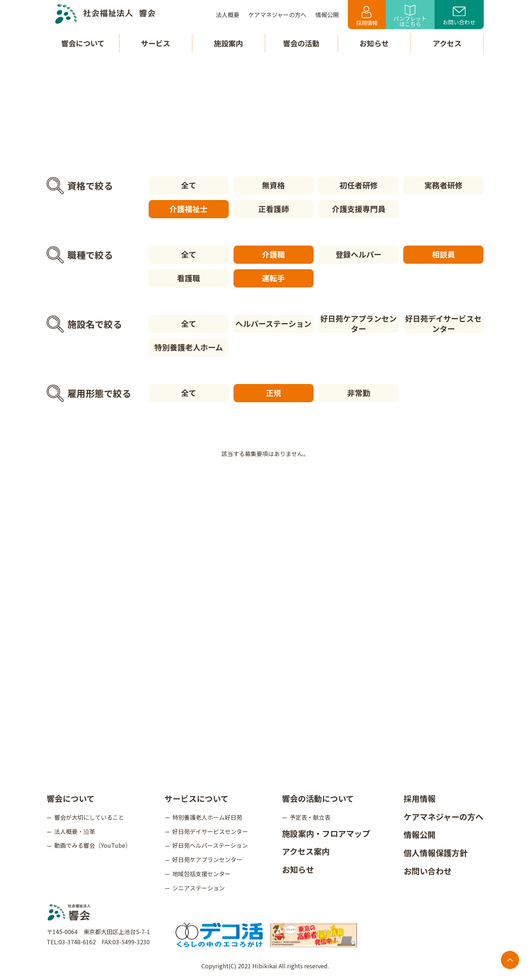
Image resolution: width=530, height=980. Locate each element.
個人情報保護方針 (436, 852)
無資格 (273, 185)
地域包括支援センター (201, 874)
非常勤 (359, 393)
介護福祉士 (189, 209)
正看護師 (274, 209)
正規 (274, 393)
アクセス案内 (306, 851)
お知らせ (298, 869)
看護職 (189, 278)
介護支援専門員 (359, 209)
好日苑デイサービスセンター (443, 324)
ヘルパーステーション (273, 324)
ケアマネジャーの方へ (443, 816)
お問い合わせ (459, 16)
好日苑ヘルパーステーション (210, 845)
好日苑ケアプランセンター (358, 324)
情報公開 (420, 834)
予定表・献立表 (310, 817)
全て (189, 185)
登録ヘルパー (358, 254)
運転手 (273, 278)
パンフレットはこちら (410, 16)
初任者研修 (359, 185)
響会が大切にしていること (89, 817)
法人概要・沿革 (75, 831)
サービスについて (197, 798)
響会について (70, 798)
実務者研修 (443, 185)
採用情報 (367, 16)
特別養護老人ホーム (189, 347)
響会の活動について (318, 798)
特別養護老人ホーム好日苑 (207, 817)
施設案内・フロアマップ (326, 833)
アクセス (447, 43)
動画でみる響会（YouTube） (93, 845)
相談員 (443, 254)
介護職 (273, 254)
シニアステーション (199, 888)
